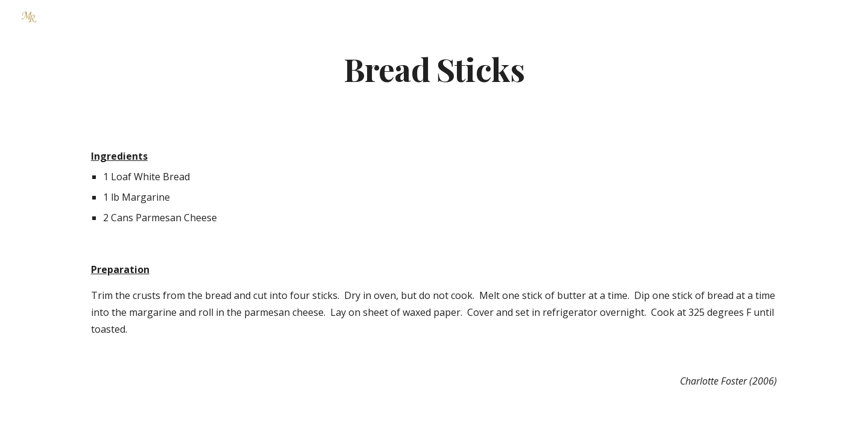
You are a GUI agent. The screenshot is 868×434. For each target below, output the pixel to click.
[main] (434, 68)
